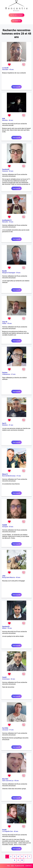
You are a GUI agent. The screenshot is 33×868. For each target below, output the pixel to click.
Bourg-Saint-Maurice (9, 577)
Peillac (4, 323)
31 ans (11, 730)
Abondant (5, 69)
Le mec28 (5, 68)
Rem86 (4, 271)
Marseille (5, 222)
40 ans (18, 577)
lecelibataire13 (7, 220)
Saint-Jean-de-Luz (8, 781)
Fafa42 (4, 677)
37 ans (19, 476)
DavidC (4, 830)
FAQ (8, 866)
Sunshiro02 (6, 169)
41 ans (13, 374)
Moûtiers (5, 425)
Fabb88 (5, 525)
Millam (4, 628)
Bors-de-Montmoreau (9, 476)
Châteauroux (6, 374)
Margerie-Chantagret (9, 273)
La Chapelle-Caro (8, 831)
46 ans (11, 120)
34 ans (11, 222)
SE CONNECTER (16, 21)
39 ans (18, 273)
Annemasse (6, 679)
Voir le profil (16, 87)
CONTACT (29, 866)
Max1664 (5, 779)
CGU (12, 866)
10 (22, 860)
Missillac (5, 120)
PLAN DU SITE (20, 866)
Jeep (4, 576)
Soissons (5, 171)
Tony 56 (5, 322)
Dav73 (4, 423)
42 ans (11, 171)
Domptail (5, 527)
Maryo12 (5, 474)
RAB (4, 119)
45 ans (12, 69)
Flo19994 (5, 728)
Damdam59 (6, 627)
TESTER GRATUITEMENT (16, 15)
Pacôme (5, 373)
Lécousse (5, 730)
